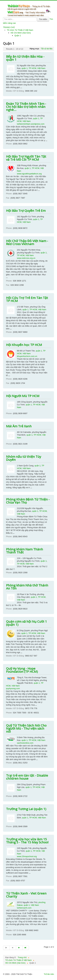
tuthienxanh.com (24, 908)
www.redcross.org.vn (26, 258)
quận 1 (25, 68)
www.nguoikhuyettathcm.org (29, 174)
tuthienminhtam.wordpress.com (31, 124)
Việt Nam (41, 68)
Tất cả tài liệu (47, 49)
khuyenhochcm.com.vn (27, 356)
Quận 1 (18, 36)
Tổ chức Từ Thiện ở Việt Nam (20, 30)
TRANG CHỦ (9, 27)
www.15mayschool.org (27, 856)
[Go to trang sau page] (19, 948)
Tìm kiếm (43, 19)
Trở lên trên (49, 974)
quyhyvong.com (13, 688)
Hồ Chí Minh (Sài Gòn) (21, 33)
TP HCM (32, 68)
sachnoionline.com (25, 743)
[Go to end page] (26, 948)
